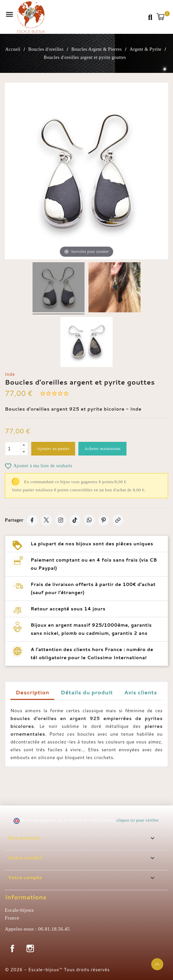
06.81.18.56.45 (54, 929)
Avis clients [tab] (141, 692)
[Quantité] (13, 449)
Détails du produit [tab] (87, 692)
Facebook (12, 948)
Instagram (30, 948)
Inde (10, 374)
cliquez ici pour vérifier (137, 820)
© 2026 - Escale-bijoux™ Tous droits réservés (57, 970)
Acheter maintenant (102, 449)
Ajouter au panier (53, 449)
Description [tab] (32, 692)
